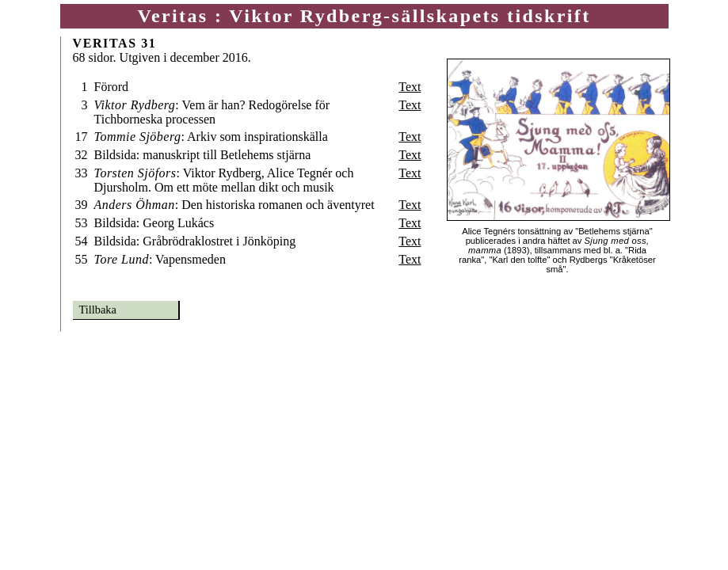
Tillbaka (98, 310)
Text (410, 87)
